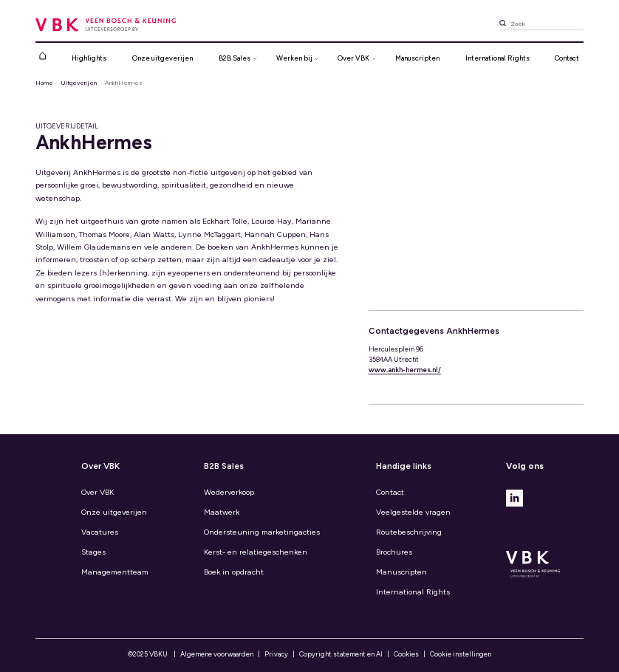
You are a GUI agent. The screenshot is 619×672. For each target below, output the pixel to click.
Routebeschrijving (409, 532)
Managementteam (115, 572)
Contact (567, 58)
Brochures (394, 552)
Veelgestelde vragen (413, 512)
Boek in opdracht (234, 572)
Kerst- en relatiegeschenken (256, 552)
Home (44, 83)
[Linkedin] (514, 497)
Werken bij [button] (294, 58)
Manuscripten (417, 58)
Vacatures (100, 532)
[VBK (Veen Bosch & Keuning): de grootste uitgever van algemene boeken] (106, 24)
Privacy (276, 654)
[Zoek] (503, 25)
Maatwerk (222, 512)
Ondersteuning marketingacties (262, 532)
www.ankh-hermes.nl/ (405, 370)
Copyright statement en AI (341, 654)
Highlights (89, 58)
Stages (93, 552)
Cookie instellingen (461, 654)
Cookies (406, 654)
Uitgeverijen (79, 83)
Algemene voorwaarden (217, 654)
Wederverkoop (229, 492)
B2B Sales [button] (235, 58)
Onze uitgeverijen (163, 58)
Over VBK (98, 492)
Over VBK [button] (353, 58)
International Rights (497, 58)
